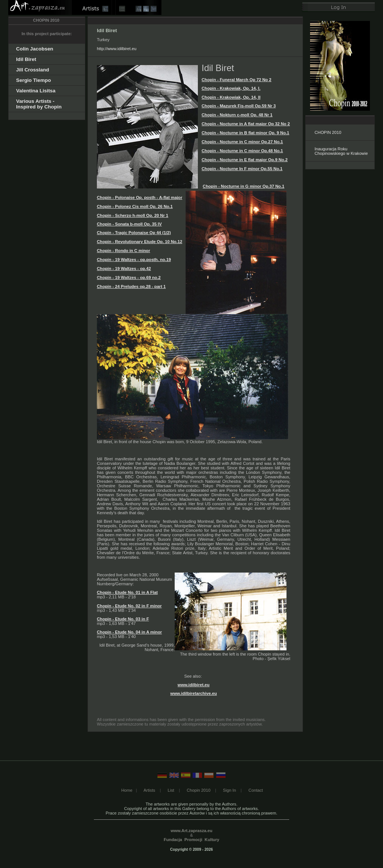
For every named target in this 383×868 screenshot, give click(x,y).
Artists (149, 790)
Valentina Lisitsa (36, 91)
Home (127, 790)
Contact (256, 790)
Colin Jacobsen (35, 49)
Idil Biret (26, 59)
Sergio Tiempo (33, 80)
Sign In (229, 790)
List (171, 790)
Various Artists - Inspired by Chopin (39, 104)
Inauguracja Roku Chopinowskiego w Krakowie (341, 151)
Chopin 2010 (198, 790)
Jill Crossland (33, 70)
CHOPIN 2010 (328, 132)
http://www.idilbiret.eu (117, 49)
